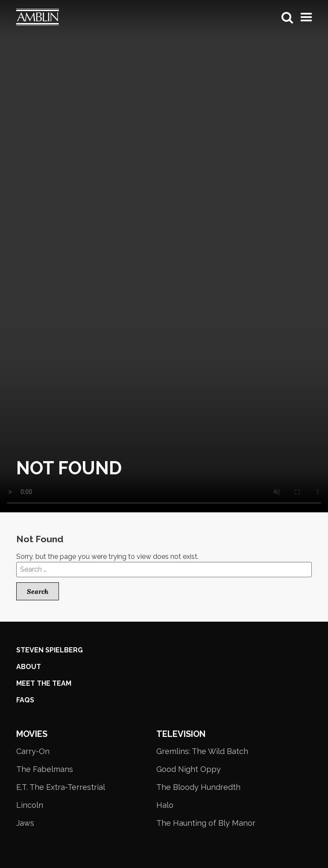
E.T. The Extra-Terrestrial (61, 787)
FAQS (25, 700)
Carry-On (33, 751)
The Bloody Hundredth (198, 787)
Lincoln (30, 805)
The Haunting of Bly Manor (206, 823)
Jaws (25, 823)
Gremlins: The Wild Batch (202, 751)
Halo (165, 805)
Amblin (46, 17)
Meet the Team (44, 683)
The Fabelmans (45, 769)
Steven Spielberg (50, 650)
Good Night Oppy (189, 769)
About (29, 667)
